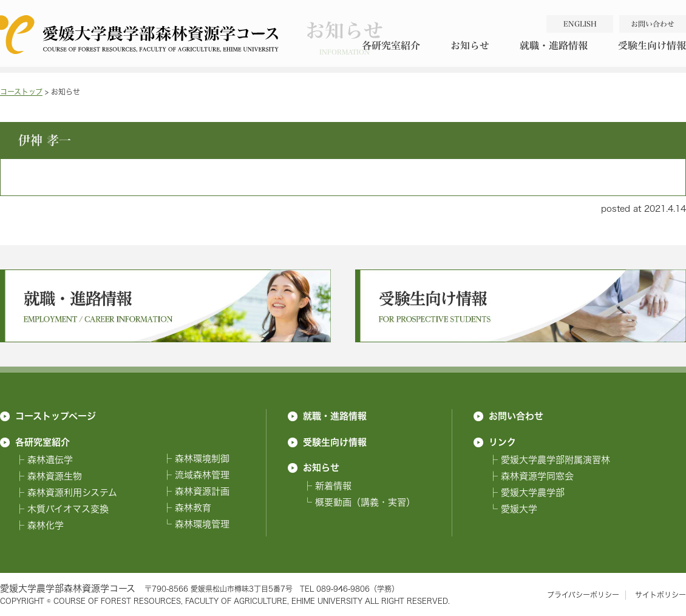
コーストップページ (56, 416)
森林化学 (46, 525)
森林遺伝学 (50, 460)
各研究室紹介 (391, 45)
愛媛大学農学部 (533, 492)
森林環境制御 (202, 459)
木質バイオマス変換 (68, 509)
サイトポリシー (661, 595)
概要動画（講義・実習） (365, 502)
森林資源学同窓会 (537, 476)
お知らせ (470, 45)
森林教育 (193, 508)
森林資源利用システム (72, 492)
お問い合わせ (516, 416)
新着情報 (333, 486)
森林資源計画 (202, 491)
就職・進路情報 (554, 45)
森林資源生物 (55, 476)
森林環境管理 (202, 524)
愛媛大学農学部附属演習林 (555, 460)
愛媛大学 (519, 509)
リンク (502, 442)
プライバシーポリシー (583, 595)
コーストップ (21, 92)
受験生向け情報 (335, 442)
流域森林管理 (202, 475)
